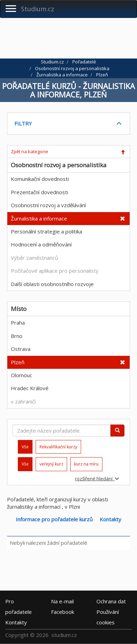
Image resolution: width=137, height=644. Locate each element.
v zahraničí (23, 401)
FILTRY (23, 123)
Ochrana (111, 601)
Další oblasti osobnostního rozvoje (52, 284)
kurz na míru (86, 464)
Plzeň (18, 362)
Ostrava (21, 349)
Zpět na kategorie (30, 151)
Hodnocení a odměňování (41, 244)
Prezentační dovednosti (39, 192)
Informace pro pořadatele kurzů (54, 519)
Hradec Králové (30, 388)
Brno (17, 336)
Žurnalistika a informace (39, 218)
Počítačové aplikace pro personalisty (55, 271)
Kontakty (110, 519)
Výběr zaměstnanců (34, 258)
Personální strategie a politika (46, 231)
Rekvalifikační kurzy (58, 447)
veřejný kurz (51, 464)
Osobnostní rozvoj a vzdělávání (48, 205)
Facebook (63, 611)
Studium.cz (38, 9)
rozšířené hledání (97, 479)
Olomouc (21, 375)
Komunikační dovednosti (40, 179)
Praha (18, 323)
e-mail (62, 601)
